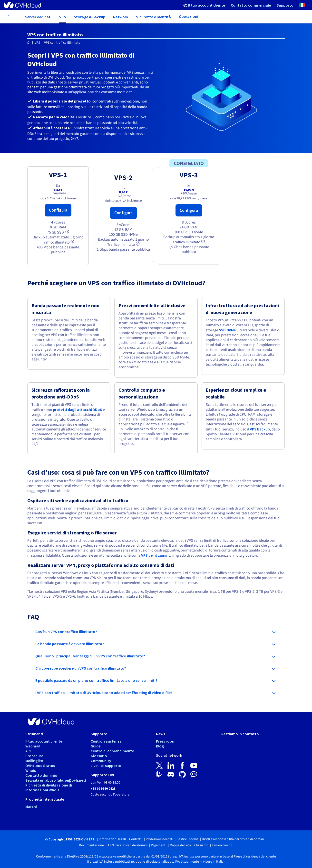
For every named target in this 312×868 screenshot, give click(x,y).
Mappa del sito (180, 845)
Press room (166, 741)
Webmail (33, 746)
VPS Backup (260, 429)
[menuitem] (204, 5)
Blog (160, 746)
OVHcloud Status (40, 766)
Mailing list (34, 761)
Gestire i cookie (187, 839)
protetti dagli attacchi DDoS (78, 409)
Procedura (34, 756)
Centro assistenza (106, 741)
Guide (96, 746)
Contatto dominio (41, 775)
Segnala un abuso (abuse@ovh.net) (56, 780)
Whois (31, 770)
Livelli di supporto (106, 766)
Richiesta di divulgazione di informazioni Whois (49, 787)
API (28, 751)
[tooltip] (67, 232)
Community (101, 761)
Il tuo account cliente (44, 741)
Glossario (99, 756)
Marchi (31, 807)
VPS (37, 43)
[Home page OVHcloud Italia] (29, 43)
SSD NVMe (227, 330)
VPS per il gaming (156, 555)
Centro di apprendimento (112, 751)
